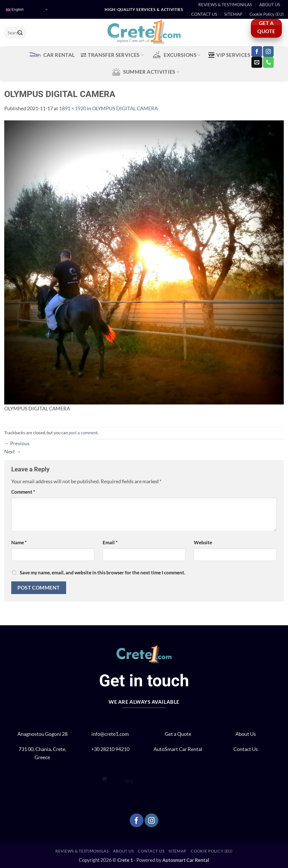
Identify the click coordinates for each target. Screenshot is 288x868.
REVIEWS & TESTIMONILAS (225, 5)
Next (13, 451)
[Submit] (20, 33)
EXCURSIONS (176, 55)
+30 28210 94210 (110, 749)
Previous (17, 443)
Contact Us (246, 749)
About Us (246, 734)
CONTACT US (204, 14)
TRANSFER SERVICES (112, 55)
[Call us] (268, 62)
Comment (23, 492)
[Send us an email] (257, 62)
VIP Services (231, 55)
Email (110, 543)
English (15, 9)
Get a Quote (178, 734)
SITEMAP (233, 14)
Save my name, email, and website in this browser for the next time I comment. (103, 573)
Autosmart (174, 860)
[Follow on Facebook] (257, 51)
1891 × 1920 (73, 108)
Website (203, 543)
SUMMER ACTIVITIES (145, 72)
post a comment (83, 433)
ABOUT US (270, 5)
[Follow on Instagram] (268, 51)
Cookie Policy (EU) (267, 14)
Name (19, 543)
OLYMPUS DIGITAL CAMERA (125, 108)
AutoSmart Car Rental (178, 749)
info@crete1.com (110, 734)
